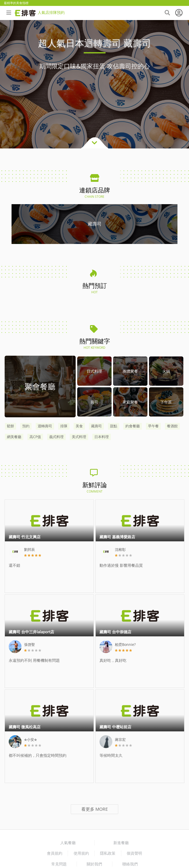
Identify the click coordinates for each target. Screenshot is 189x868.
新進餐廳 (121, 843)
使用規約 (81, 853)
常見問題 (59, 864)
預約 (26, 426)
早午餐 (153, 426)
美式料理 (79, 437)
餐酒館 (172, 426)
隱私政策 (108, 853)
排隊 (64, 426)
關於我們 (94, 864)
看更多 (94, 809)
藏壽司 (96, 426)
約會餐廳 (133, 426)
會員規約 (55, 853)
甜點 (114, 426)
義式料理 (56, 437)
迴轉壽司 (45, 426)
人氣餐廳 (68, 843)
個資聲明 (134, 853)
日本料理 (102, 437)
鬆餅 (11, 426)
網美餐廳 (14, 437)
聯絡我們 (130, 864)
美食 (79, 426)
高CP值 (35, 437)
